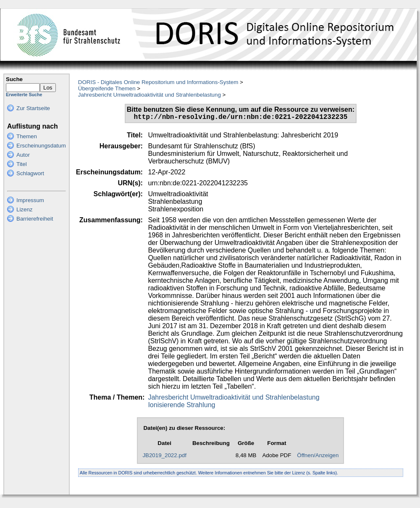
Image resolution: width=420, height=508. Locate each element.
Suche (14, 79)
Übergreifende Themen (107, 88)
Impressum (30, 200)
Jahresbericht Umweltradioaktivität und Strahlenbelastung (150, 95)
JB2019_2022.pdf (164, 457)
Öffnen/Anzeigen (318, 457)
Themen (27, 136)
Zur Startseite (33, 108)
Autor (23, 155)
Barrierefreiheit (35, 219)
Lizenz (25, 209)
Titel (22, 164)
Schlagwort (30, 173)
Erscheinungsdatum (41, 146)
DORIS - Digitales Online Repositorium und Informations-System (158, 82)
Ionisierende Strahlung (181, 407)
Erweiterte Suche (24, 95)
